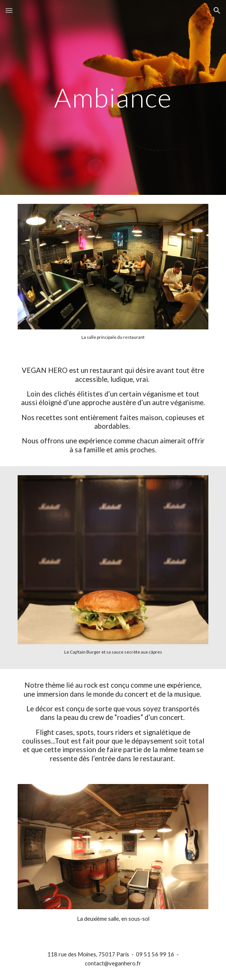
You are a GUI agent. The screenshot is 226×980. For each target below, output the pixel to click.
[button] (9, 10)
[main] (113, 98)
